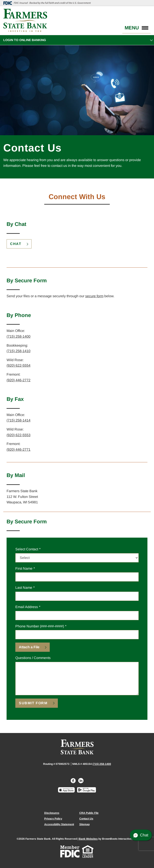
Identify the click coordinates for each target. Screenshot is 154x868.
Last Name (24, 588)
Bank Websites (88, 839)
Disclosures (52, 813)
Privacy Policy (53, 819)
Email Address (27, 607)
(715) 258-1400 (19, 336)
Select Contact (27, 549)
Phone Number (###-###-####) (40, 626)
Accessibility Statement (59, 824)
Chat (16, 244)
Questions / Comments (33, 658)
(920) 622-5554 (19, 365)
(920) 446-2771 (19, 449)
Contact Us (86, 819)
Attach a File (29, 647)
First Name (24, 568)
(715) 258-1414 (19, 420)
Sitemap (84, 824)
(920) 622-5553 (19, 435)
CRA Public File (89, 813)
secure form (94, 296)
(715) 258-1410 (19, 351)
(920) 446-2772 (19, 380)
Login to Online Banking (25, 40)
